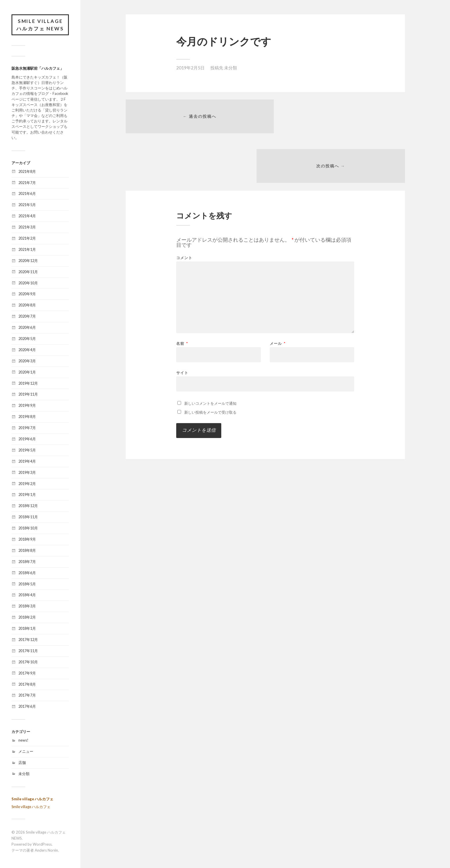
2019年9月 (27, 406)
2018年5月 (27, 584)
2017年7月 (27, 696)
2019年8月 (27, 417)
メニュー (26, 752)
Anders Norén (46, 851)
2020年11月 (28, 272)
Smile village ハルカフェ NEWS (40, 25)
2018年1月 (27, 629)
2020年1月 (27, 372)
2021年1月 (27, 250)
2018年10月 (28, 529)
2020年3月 (27, 361)
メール (278, 296)
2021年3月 (27, 228)
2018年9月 (27, 540)
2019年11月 (28, 395)
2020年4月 (27, 350)
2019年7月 (27, 428)
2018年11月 (28, 517)
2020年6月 (27, 328)
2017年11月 (28, 651)
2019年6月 (27, 439)
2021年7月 (27, 183)
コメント (184, 210)
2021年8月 (27, 172)
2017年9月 (27, 674)
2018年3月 (27, 607)
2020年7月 (27, 317)
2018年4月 (27, 595)
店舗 (22, 763)
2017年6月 (27, 707)
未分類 (24, 774)
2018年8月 (27, 551)
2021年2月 (27, 239)
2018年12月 (28, 506)
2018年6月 (27, 573)
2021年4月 (27, 216)
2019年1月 (27, 495)
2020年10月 (28, 283)
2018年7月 (27, 562)
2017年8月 (27, 685)
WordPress (42, 845)
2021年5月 (27, 205)
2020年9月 (27, 294)
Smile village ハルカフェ (32, 799)
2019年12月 (28, 384)
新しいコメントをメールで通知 (210, 356)
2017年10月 (28, 662)
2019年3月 (27, 473)
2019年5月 (27, 451)
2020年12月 (28, 261)
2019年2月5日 (190, 68)
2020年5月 (27, 339)
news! (23, 741)
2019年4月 (27, 462)
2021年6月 (27, 194)
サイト (182, 325)
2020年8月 (27, 306)
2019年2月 (27, 484)
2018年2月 (27, 618)
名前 (182, 296)
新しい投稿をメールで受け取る (210, 365)
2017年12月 (28, 640)
